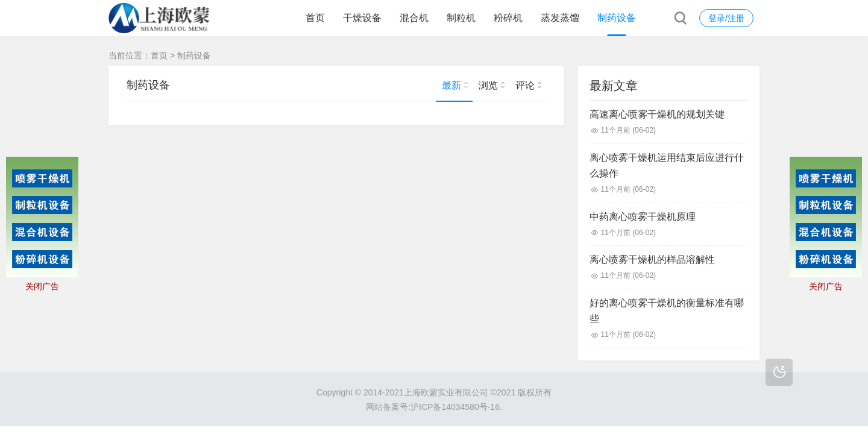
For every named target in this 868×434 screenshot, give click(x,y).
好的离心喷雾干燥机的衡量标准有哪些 (667, 311)
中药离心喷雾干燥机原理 (643, 217)
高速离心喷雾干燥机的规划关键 (657, 114)
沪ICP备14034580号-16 (455, 407)
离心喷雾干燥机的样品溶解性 (652, 259)
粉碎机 (508, 18)
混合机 (414, 18)
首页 (315, 18)
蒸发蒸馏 (560, 18)
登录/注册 (726, 18)
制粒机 (461, 18)
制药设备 (617, 18)
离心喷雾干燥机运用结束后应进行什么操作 (667, 165)
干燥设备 (362, 18)
